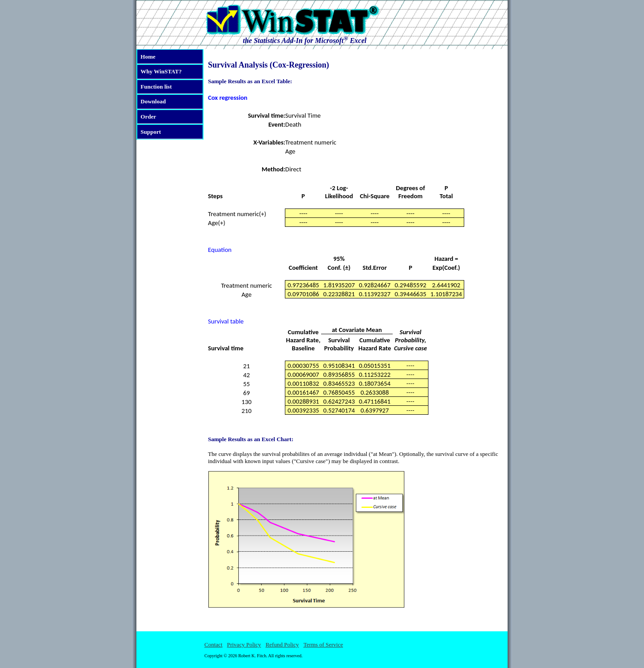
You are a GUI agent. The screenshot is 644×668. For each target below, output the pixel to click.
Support (151, 132)
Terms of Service (323, 645)
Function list (156, 87)
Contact (213, 645)
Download (153, 101)
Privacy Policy (244, 645)
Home (148, 57)
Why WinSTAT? (161, 71)
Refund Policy (282, 645)
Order (148, 117)
